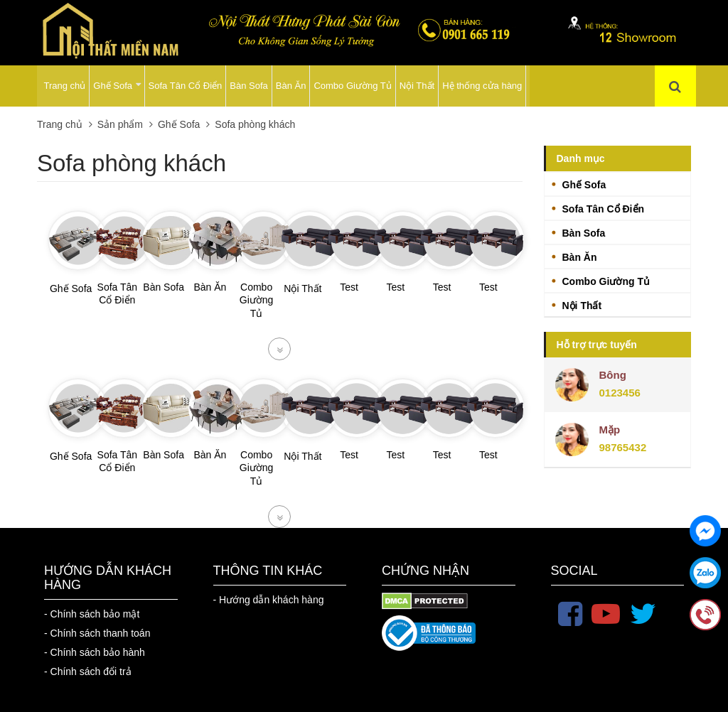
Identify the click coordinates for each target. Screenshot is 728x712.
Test (349, 287)
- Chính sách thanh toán (97, 633)
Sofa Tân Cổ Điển (186, 86)
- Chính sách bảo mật (92, 614)
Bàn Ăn (291, 86)
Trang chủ (65, 86)
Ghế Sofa (117, 85)
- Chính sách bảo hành (95, 652)
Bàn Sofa (249, 86)
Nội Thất (417, 86)
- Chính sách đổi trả (88, 671)
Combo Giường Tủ (352, 86)
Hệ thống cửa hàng (482, 86)
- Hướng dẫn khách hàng (269, 600)
